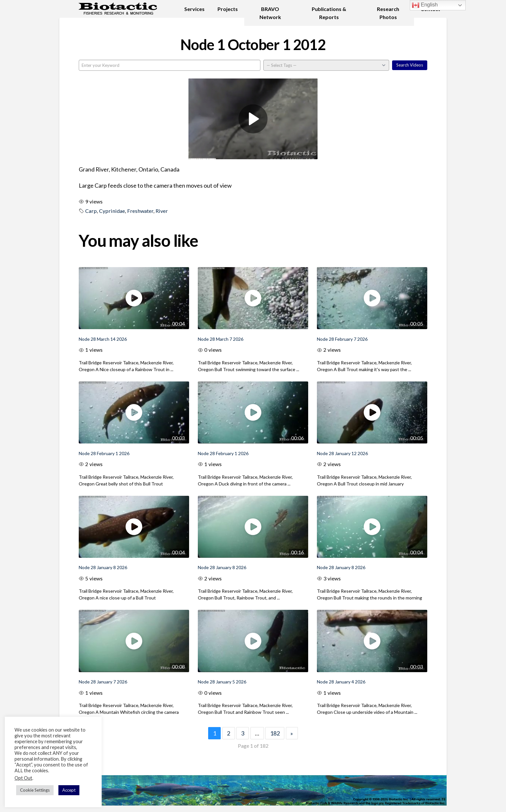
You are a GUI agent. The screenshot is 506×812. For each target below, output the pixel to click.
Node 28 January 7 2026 (103, 682)
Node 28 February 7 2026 (342, 339)
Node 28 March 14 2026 (103, 339)
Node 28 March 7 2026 (221, 339)
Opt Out (23, 778)
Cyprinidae (112, 211)
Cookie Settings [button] (35, 790)
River (162, 211)
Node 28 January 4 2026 (341, 682)
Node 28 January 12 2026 (342, 453)
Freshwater (140, 211)
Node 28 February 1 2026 (104, 453)
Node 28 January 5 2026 (222, 682)
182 (275, 733)
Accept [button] (69, 790)
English (425, 5)
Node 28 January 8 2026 (103, 567)
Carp (91, 211)
